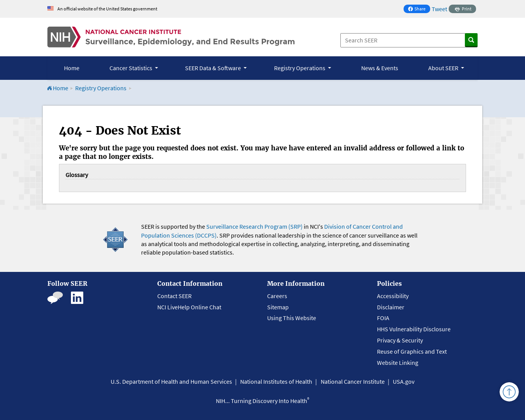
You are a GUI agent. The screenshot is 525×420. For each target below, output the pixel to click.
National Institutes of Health (276, 381)
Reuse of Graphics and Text (412, 351)
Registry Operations (101, 88)
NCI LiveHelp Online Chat (189, 307)
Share (419, 9)
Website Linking (398, 363)
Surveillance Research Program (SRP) (254, 226)
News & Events (380, 68)
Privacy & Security (400, 340)
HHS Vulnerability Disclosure (414, 329)
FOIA (383, 318)
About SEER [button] (444, 68)
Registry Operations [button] (300, 68)
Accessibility (393, 296)
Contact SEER (174, 296)
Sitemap (278, 307)
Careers (277, 296)
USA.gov (404, 381)
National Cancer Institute (353, 381)
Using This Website (292, 318)
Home (72, 68)
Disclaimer (391, 307)
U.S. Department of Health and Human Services (171, 381)
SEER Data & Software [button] (214, 68)
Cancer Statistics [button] (131, 68)
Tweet (439, 9)
